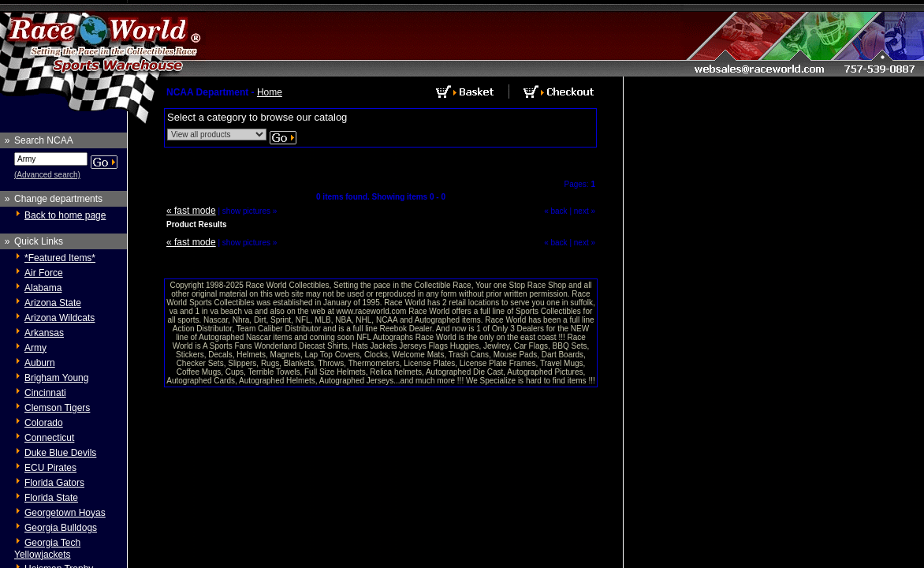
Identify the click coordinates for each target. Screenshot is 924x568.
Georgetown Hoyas (65, 513)
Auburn (40, 363)
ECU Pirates (50, 468)
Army (35, 348)
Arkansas (44, 333)
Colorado (44, 423)
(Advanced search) (47, 175)
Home (270, 92)
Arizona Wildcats (60, 318)
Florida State (51, 498)
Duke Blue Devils (60, 453)
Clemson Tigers (57, 408)
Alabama (43, 288)
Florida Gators (54, 483)
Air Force (44, 273)
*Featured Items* (60, 258)
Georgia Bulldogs (61, 528)
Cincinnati (45, 393)
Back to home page (65, 215)
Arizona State (53, 303)
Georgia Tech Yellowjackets (47, 549)
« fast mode (191, 211)
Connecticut (49, 438)
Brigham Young (56, 378)
